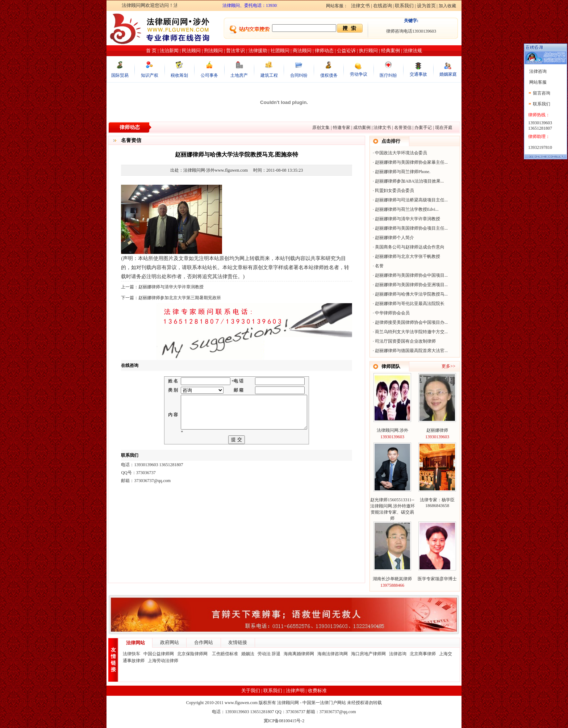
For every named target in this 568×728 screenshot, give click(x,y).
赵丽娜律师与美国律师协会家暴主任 (410, 162)
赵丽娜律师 (437, 430)
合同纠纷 (299, 75)
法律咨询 (398, 654)
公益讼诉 (346, 51)
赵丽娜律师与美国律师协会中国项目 (410, 275)
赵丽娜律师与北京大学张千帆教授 (408, 256)
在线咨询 (383, 6)
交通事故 (418, 74)
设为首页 (426, 6)
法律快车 (131, 654)
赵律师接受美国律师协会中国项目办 (410, 322)
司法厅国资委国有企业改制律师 (405, 341)
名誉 (379, 266)
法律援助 (258, 51)
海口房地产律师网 (368, 654)
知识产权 (150, 75)
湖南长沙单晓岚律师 (392, 579)
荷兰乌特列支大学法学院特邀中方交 (410, 332)
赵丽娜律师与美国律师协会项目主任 (410, 228)
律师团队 (391, 366)
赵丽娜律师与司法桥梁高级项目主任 (410, 200)
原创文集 (321, 127)
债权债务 (329, 75)
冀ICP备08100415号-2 (284, 721)
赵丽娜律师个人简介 (394, 238)
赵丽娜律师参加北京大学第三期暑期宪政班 (180, 298)
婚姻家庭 (448, 74)
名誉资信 (403, 127)
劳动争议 (359, 74)
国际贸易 (120, 75)
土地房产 (239, 75)
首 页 (151, 51)
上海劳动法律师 (163, 661)
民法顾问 (191, 51)
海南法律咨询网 (333, 654)
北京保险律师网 (193, 654)
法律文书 (360, 6)
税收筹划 (179, 75)
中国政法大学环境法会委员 (401, 153)
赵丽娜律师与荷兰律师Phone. (403, 172)
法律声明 (295, 691)
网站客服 (537, 82)
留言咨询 (542, 93)
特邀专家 (342, 127)
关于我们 (251, 691)
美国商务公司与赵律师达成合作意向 (410, 247)
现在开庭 (444, 127)
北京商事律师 (423, 654)
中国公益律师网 (159, 654)
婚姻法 (248, 654)
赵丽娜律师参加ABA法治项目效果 (408, 181)
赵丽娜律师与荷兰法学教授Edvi (405, 209)
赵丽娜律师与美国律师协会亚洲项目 (410, 285)
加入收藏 (447, 6)
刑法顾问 (213, 51)
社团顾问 (280, 51)
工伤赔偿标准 (225, 654)
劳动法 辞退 (269, 654)
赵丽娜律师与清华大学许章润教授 (171, 287)
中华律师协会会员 (392, 313)
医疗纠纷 (388, 75)
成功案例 (362, 127)
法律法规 (413, 51)
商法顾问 (302, 51)
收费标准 (317, 691)
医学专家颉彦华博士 (437, 579)
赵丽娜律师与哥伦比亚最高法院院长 (410, 304)
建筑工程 (269, 75)
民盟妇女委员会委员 (394, 191)
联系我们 (404, 6)
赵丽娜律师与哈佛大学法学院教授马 (410, 294)
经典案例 (390, 51)
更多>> (448, 366)
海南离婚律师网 (299, 654)
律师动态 (324, 51)
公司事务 (209, 75)
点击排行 (391, 141)
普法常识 (235, 51)
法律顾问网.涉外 (392, 430)
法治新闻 (169, 51)
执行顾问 (368, 51)
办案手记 (423, 127)
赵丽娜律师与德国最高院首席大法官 (410, 351)
